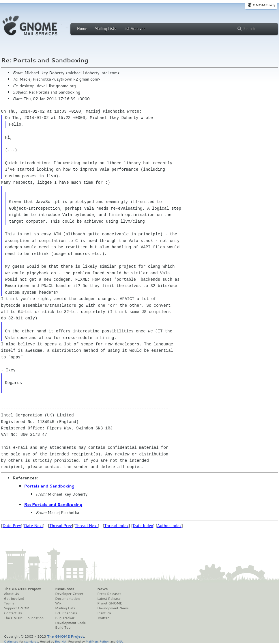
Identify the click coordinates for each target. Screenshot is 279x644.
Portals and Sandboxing (49, 486)
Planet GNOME (110, 603)
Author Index (169, 526)
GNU (120, 641)
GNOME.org (264, 5)
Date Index (143, 526)
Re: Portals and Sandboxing (53, 505)
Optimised (11, 641)
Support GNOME (18, 608)
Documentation (67, 599)
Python (105, 641)
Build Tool (63, 628)
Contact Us (13, 613)
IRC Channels (66, 613)
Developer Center (69, 594)
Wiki (59, 603)
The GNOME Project (23, 589)
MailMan (92, 641)
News (102, 589)
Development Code (70, 623)
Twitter (103, 618)
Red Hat (61, 641)
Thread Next (86, 526)
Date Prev (12, 526)
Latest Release (109, 599)
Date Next (33, 526)
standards (31, 641)
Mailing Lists (105, 29)
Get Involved (14, 599)
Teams (9, 603)
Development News (113, 608)
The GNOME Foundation (24, 618)
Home (82, 29)
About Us (12, 594)
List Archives (134, 29)
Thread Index (116, 526)
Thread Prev (61, 526)
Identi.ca (104, 613)
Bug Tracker (65, 618)
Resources (65, 589)
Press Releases (109, 594)
